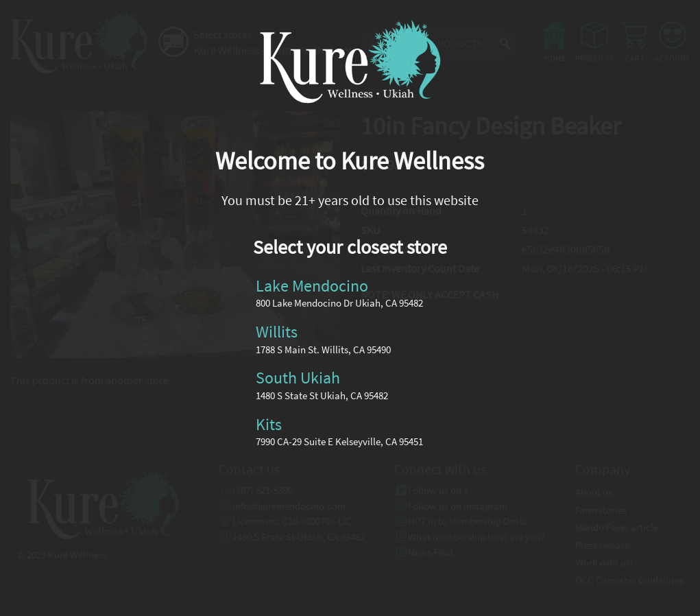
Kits (269, 424)
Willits (277, 332)
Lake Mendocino (312, 285)
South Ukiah (298, 378)
